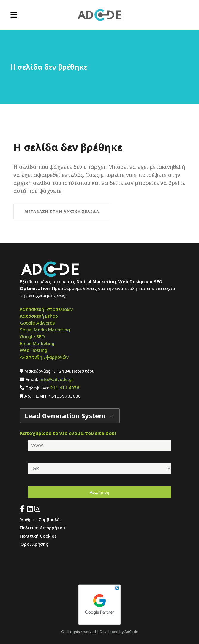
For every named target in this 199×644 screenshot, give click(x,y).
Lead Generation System (65, 415)
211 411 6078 (65, 388)
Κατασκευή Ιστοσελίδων (46, 309)
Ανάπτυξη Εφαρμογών (44, 357)
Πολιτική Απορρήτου (42, 528)
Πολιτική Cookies (38, 536)
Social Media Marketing (45, 330)
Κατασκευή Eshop (39, 316)
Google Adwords (37, 323)
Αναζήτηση (99, 492)
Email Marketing (37, 343)
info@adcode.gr (56, 379)
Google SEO (32, 336)
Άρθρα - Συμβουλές (41, 519)
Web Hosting (34, 350)
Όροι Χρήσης (34, 544)
